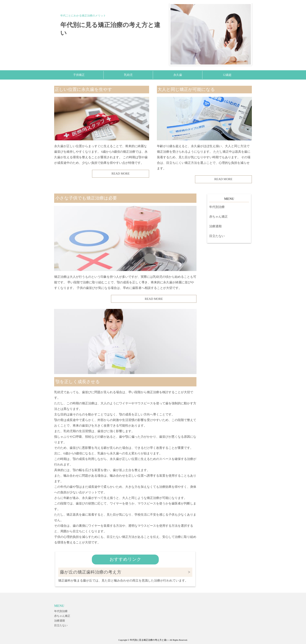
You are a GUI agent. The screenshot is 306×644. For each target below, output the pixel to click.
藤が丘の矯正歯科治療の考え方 (91, 572)
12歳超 (227, 75)
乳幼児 (128, 75)
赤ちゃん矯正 (218, 217)
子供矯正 (79, 75)
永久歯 (178, 75)
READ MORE (121, 174)
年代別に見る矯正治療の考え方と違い (110, 29)
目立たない (217, 236)
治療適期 (215, 226)
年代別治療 (217, 207)
